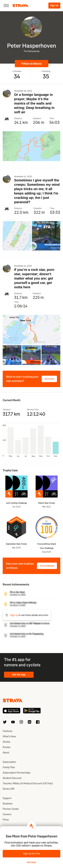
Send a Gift (9, 789)
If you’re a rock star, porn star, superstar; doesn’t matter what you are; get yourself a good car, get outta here (34, 278)
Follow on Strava (32, 64)
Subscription (9, 762)
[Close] (6, 6)
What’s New (9, 736)
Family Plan (9, 767)
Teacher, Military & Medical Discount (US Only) (28, 783)
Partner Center (11, 809)
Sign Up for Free (32, 854)
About (6, 753)
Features (7, 731)
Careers (7, 814)
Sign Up (54, 5)
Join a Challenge (47, 566)
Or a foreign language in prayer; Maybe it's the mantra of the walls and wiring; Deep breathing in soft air (34, 103)
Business (8, 804)
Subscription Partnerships (17, 773)
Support (7, 798)
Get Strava (49, 379)
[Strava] (20, 6)
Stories (6, 742)
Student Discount (12, 778)
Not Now (32, 862)
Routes (7, 747)
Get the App (19, 675)
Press (6, 820)
